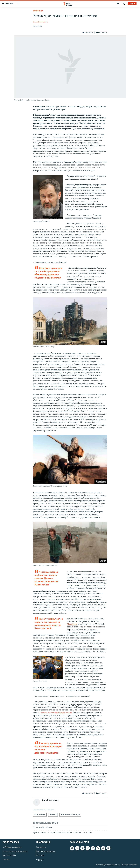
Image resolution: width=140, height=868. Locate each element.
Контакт (6, 860)
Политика (38, 11)
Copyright (40, 860)
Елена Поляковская (41, 22)
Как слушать (41, 847)
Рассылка (40, 856)
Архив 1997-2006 (9, 856)
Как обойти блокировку (46, 851)
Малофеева (72, 624)
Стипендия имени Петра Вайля (15, 851)
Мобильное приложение (12, 847)
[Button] (88, 33)
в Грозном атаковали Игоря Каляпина (55, 713)
